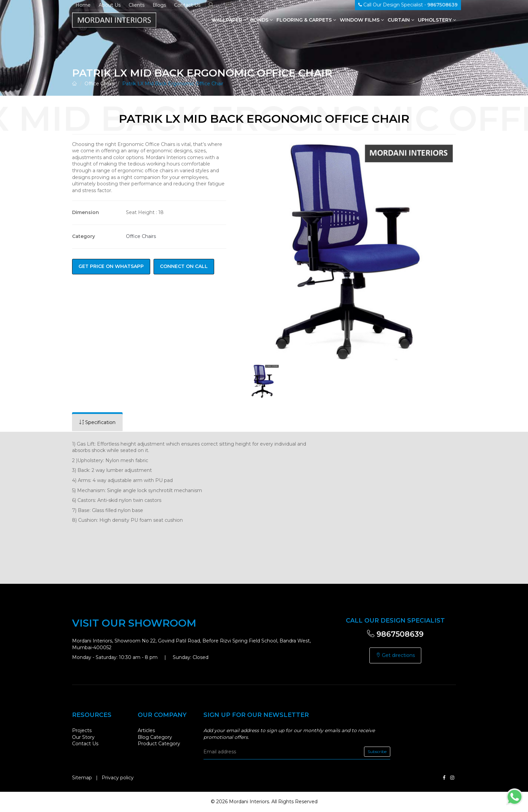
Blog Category (155, 737)
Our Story (83, 737)
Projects (82, 730)
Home (83, 5)
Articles (146, 730)
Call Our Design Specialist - (408, 5)
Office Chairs (100, 84)
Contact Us (187, 5)
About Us (110, 5)
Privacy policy (118, 778)
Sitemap (82, 778)
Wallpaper (229, 20)
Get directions (395, 655)
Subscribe (377, 751)
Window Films (362, 20)
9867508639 (395, 634)
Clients (137, 5)
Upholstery (437, 20)
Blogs (159, 5)
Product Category (159, 744)
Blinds (261, 20)
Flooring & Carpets (306, 20)
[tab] (97, 423)
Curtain (401, 20)
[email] (297, 752)
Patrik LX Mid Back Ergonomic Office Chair (173, 84)
